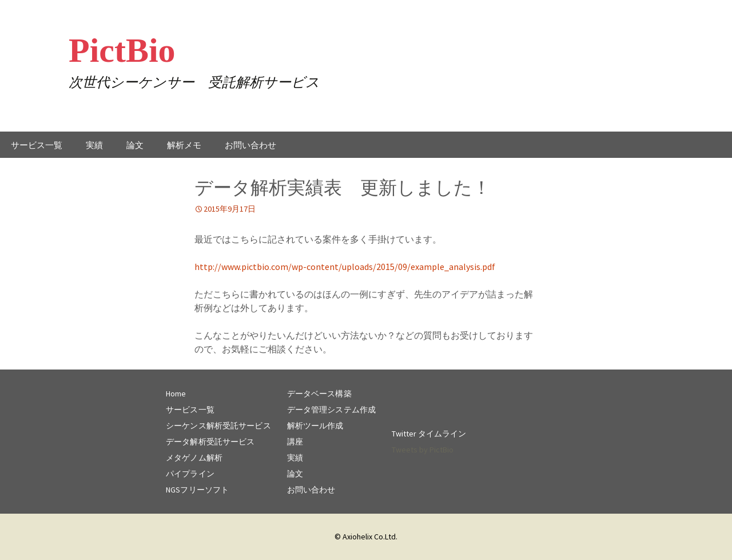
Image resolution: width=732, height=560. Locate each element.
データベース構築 (319, 394)
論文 (135, 145)
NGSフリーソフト (197, 490)
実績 (94, 145)
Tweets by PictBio (423, 450)
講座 (295, 442)
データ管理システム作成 (331, 410)
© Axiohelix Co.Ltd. (366, 537)
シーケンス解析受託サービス (218, 426)
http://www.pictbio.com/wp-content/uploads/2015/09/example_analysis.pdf (345, 267)
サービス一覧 (37, 145)
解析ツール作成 (315, 426)
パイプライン (190, 474)
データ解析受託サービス (210, 442)
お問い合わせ (250, 145)
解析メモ (184, 145)
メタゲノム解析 (194, 458)
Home (176, 394)
